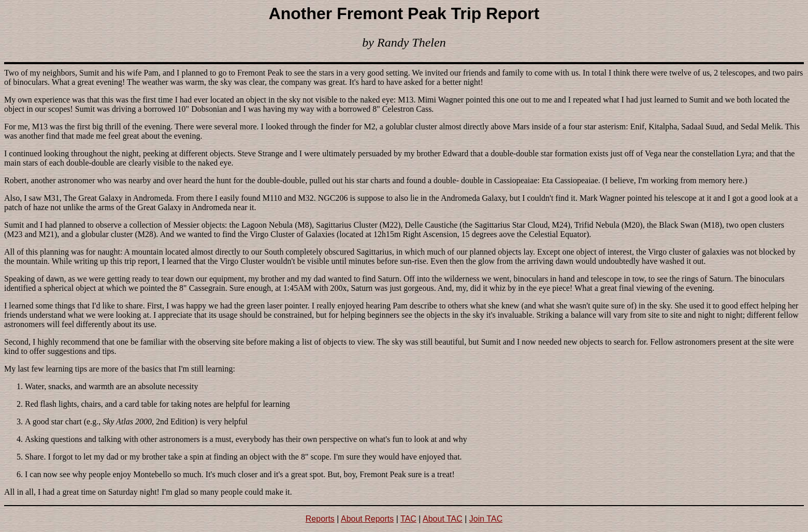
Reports (320, 519)
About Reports (367, 519)
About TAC (443, 519)
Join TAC (486, 519)
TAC (408, 519)
